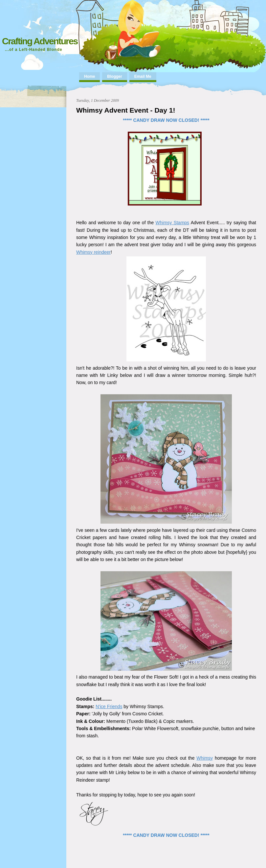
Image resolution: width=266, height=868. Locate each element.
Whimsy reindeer (93, 252)
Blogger (114, 76)
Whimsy (205, 758)
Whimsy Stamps (173, 223)
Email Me (143, 76)
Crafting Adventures (40, 41)
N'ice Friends (109, 706)
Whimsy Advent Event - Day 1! (126, 110)
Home (89, 76)
